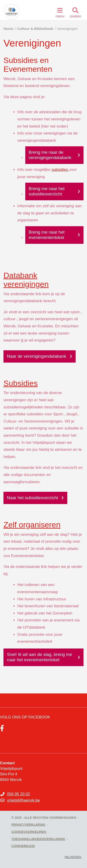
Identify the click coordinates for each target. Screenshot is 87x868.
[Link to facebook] (2, 728)
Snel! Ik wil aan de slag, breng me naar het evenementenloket (39, 657)
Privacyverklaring (28, 825)
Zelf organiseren (32, 525)
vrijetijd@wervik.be (23, 800)
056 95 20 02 (18, 794)
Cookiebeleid (23, 846)
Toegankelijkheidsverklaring (38, 839)
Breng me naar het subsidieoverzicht (47, 191)
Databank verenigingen (26, 280)
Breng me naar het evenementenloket (47, 235)
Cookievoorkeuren (29, 832)
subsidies (60, 170)
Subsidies (21, 383)
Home (8, 29)
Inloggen (73, 857)
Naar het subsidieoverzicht (32, 498)
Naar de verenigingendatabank (37, 356)
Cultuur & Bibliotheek (35, 29)
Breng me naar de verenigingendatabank (50, 155)
